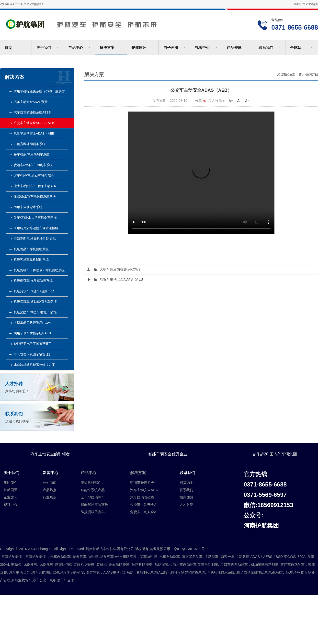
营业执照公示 (160, 549)
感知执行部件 (91, 483)
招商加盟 (186, 497)
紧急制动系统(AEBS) (153, 572)
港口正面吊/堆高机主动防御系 (35, 239)
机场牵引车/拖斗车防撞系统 (33, 281)
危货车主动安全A (143, 512)
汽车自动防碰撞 (142, 497)
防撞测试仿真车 (93, 512)
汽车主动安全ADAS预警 (31, 102)
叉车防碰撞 (148, 557)
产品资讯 (234, 48)
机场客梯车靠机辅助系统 (31, 260)
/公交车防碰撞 (126, 557)
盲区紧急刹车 (192, 557)
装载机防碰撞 (84, 565)
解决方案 (107, 48)
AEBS (268, 557)
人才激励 (186, 505)
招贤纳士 (186, 483)
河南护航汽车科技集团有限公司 (94, 23)
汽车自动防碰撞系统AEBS (32, 112)
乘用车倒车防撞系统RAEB (32, 333)
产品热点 (50, 490)
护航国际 (139, 48)
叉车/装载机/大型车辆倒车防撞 (35, 218)
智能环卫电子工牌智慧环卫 (33, 344)
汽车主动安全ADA (144, 490)
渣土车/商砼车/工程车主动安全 (35, 186)
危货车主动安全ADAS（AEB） (35, 133)
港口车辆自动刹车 (234, 565)
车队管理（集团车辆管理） (33, 354)
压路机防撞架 (142, 565)
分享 (200, 101)
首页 (8, 48)
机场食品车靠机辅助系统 (31, 249)
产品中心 (76, 48)
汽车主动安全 (19, 572)
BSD (279, 557)
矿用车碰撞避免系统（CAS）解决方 (39, 91)
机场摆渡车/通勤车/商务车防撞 (35, 302)
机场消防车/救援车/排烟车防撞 (35, 312)
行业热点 (50, 497)
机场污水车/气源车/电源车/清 (34, 291)
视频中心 (202, 48)
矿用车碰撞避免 (142, 483)
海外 (52, 580)
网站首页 (300, 4)
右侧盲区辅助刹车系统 (30, 144)
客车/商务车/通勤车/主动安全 (34, 175)
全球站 (296, 48)
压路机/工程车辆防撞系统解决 (35, 197)
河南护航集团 (11, 557)
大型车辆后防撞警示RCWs (33, 323)
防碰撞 (93, 557)
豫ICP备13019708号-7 (193, 549)
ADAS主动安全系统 (118, 572)
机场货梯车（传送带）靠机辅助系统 (39, 270)
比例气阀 (46, 565)
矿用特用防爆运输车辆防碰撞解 (36, 228)
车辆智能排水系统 (221, 572)
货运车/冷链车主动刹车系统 (33, 165)
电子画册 (171, 48)
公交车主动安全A (143, 505)
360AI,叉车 (306, 557)
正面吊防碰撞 (119, 565)
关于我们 (44, 48)
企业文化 (11, 497)
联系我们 (266, 48)
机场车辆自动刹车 (265, 565)
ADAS (255, 557)
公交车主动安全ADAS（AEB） (35, 123)
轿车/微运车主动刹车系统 (32, 154)
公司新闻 (50, 483)
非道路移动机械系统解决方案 (34, 365)
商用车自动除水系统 (28, 207)
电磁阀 (16, 565)
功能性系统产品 (93, 490)
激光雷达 (93, 572)
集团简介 (11, 483)
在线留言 (312, 4)
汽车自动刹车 (60, 557)
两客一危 (227, 557)
